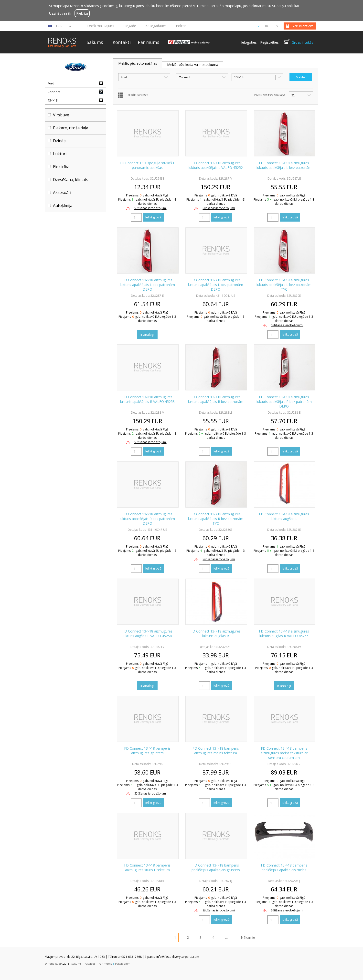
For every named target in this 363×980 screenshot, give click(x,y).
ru (267, 26)
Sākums (95, 42)
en (276, 26)
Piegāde (130, 26)
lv (257, 26)
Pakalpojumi (123, 964)
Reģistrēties (269, 42)
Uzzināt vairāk (61, 13)
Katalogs (90, 964)
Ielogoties (249, 42)
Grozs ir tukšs (302, 42)
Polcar (181, 26)
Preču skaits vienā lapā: (270, 95)
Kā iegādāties (156, 26)
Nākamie (248, 937)
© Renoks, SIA (54, 964)
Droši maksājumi (101, 26)
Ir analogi (147, 335)
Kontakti (122, 42)
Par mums (149, 42)
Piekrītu (82, 13)
